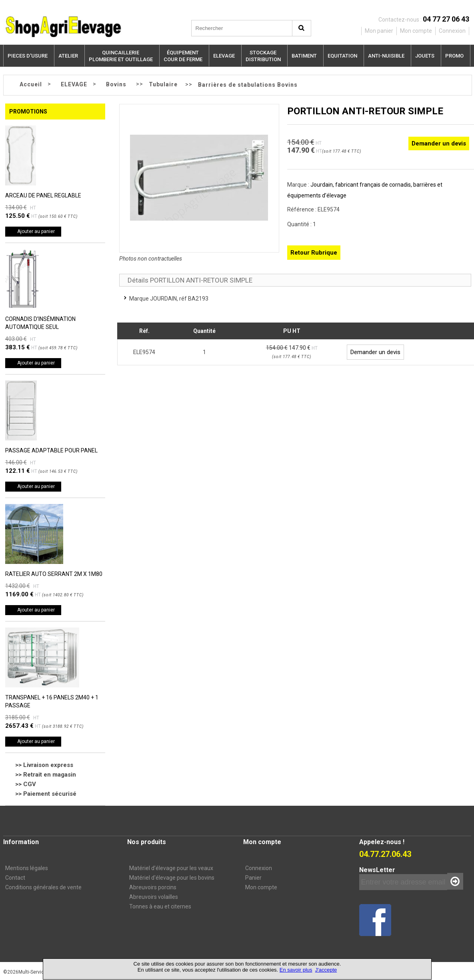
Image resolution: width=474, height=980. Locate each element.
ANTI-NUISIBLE (386, 56)
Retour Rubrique (314, 253)
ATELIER (68, 56)
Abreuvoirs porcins (153, 887)
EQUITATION (342, 56)
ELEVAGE (224, 56)
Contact (15, 878)
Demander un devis (439, 143)
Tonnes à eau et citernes (160, 906)
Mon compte (261, 887)
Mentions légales (27, 868)
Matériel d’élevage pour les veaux (171, 868)
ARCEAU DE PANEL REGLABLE (43, 195)
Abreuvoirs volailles (154, 897)
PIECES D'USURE (28, 56)
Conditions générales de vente (43, 887)
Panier (253, 878)
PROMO (454, 56)
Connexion (259, 868)
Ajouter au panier (36, 231)
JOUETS (425, 56)
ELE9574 (144, 352)
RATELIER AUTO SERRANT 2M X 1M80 (54, 574)
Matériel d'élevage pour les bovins (172, 878)
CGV (30, 784)
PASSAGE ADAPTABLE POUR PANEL (51, 450)
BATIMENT (304, 56)
